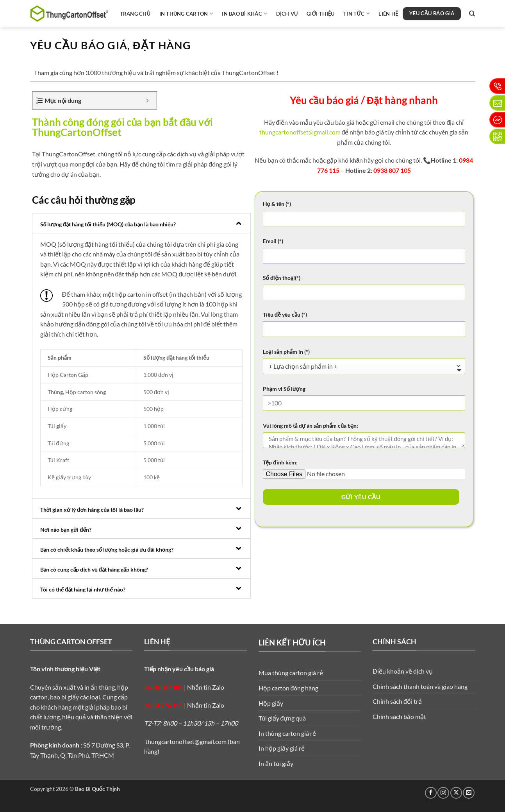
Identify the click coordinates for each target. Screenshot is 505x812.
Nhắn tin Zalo (206, 687)
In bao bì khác (244, 13)
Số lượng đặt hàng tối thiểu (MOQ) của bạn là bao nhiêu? (108, 224)
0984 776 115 (164, 705)
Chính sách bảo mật (399, 716)
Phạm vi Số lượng (284, 389)
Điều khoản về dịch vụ (403, 671)
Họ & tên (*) (277, 204)
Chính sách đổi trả (397, 701)
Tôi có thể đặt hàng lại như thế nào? (83, 589)
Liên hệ (388, 14)
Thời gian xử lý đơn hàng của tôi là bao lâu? (92, 510)
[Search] (472, 14)
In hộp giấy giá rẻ (282, 748)
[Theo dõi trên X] (456, 793)
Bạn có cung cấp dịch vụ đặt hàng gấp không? (94, 569)
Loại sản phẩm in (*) (286, 352)
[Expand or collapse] (148, 100)
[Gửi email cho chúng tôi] (469, 793)
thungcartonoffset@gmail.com (300, 132)
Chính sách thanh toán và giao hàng (420, 686)
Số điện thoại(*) (282, 278)
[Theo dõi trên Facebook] (431, 793)
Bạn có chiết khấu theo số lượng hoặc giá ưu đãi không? (107, 549)
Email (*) (273, 241)
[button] (141, 223)
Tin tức (357, 13)
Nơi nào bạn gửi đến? (66, 530)
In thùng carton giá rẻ (287, 733)
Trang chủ (135, 14)
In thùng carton (186, 13)
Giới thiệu (321, 14)
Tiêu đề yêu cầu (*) (285, 315)
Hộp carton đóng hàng (289, 688)
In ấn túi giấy (276, 763)
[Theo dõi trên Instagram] (443, 793)
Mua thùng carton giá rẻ (291, 673)
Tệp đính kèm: (280, 462)
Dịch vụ (287, 14)
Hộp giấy (271, 703)
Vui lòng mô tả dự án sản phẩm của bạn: (311, 426)
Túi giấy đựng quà (282, 718)
